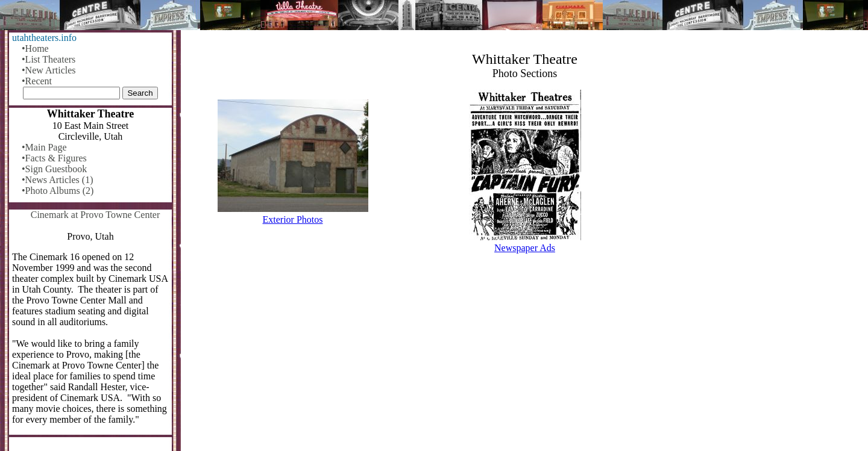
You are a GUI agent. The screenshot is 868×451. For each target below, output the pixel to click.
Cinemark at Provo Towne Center (96, 215)
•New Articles (49, 70)
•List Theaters (49, 59)
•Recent (37, 81)
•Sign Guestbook (54, 169)
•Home (35, 48)
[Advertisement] (525, 357)
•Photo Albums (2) (58, 191)
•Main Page (44, 147)
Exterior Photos (293, 219)
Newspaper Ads (525, 248)
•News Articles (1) (57, 180)
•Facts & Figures (54, 158)
